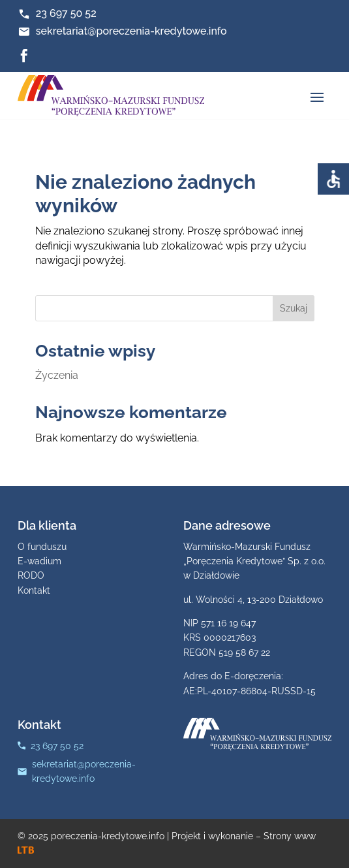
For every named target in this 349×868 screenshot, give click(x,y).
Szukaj (294, 308)
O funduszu (42, 547)
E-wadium (39, 561)
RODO (31, 575)
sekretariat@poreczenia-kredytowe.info (131, 31)
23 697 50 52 (66, 13)
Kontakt (34, 590)
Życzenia (57, 375)
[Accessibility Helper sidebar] (333, 179)
